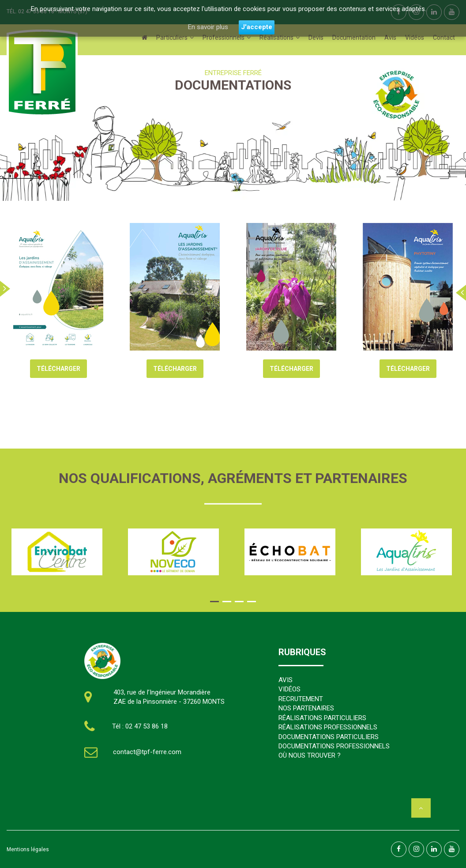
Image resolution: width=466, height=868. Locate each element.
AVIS (286, 680)
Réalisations (276, 38)
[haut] (421, 808)
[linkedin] (434, 849)
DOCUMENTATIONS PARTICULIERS (329, 737)
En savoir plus (208, 27)
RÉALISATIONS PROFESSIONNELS (328, 727)
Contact (444, 38)
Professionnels (224, 38)
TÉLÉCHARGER (58, 369)
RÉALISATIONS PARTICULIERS (322, 718)
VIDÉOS (289, 689)
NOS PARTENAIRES (306, 708)
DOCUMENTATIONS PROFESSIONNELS (334, 746)
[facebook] (399, 849)
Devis (316, 38)
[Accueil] (145, 38)
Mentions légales (28, 849)
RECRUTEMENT (301, 699)
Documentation (354, 38)
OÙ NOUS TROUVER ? (310, 755)
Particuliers (172, 38)
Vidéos (415, 38)
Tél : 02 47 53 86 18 (140, 726)
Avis (390, 38)
